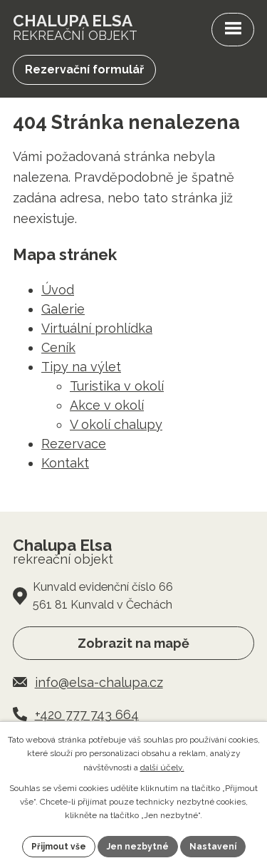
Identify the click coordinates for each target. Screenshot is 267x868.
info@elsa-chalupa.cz (99, 682)
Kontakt (65, 463)
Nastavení (213, 847)
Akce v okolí (107, 405)
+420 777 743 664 (87, 714)
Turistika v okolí (117, 386)
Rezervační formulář (84, 69)
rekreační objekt (75, 27)
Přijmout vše (59, 847)
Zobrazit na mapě (133, 643)
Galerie (63, 309)
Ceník (58, 347)
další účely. (162, 768)
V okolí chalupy (116, 424)
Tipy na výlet (81, 367)
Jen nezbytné (138, 847)
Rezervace (74, 444)
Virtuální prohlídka (97, 328)
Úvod (58, 290)
